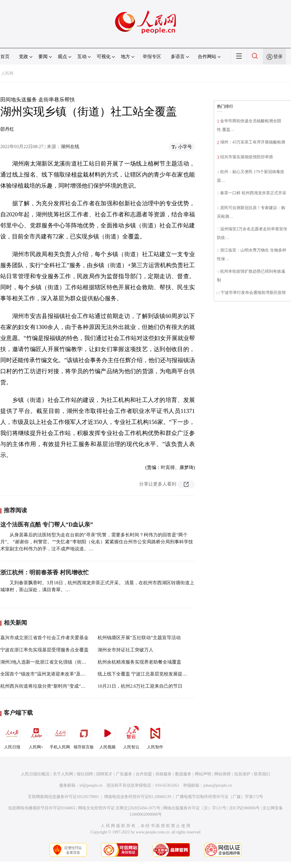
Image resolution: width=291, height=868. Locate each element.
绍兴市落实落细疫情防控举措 (247, 157)
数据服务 (183, 774)
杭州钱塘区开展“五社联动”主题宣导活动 (139, 638)
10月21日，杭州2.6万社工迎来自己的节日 (140, 686)
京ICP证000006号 (245, 808)
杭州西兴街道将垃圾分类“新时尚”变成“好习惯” (48, 686)
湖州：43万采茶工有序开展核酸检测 (253, 142)
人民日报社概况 (35, 774)
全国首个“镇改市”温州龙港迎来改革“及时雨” (46, 674)
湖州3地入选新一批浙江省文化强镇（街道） (46, 662)
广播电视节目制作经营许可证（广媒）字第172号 (219, 797)
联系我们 (262, 774)
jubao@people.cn (218, 785)
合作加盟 (144, 774)
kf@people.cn (91, 785)
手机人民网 (60, 736)
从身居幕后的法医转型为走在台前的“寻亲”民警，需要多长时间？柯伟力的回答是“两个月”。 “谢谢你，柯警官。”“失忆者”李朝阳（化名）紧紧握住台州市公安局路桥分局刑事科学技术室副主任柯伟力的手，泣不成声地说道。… (97, 542)
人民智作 (155, 736)
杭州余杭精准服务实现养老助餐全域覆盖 (139, 662)
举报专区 (152, 56)
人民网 (7, 73)
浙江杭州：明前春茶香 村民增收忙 (45, 572)
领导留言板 (84, 736)
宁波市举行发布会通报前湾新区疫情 (253, 293)
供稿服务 (164, 774)
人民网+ (36, 736)
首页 (5, 56)
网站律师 (222, 774)
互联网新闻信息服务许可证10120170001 (63, 797)
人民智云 (131, 736)
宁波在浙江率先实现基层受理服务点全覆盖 (44, 650)
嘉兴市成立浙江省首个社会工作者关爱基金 (44, 638)
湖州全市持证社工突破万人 (125, 650)
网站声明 (203, 774)
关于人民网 (63, 774)
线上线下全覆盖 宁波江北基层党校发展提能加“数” (149, 674)
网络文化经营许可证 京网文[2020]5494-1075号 (119, 808)
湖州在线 (70, 147)
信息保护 (242, 774)
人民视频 (107, 736)
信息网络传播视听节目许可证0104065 (42, 808)
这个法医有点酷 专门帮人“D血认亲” (47, 524)
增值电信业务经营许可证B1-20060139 (138, 797)
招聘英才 (104, 774)
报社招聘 (85, 774)
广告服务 (124, 774)
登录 (278, 56)
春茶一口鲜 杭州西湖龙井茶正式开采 (253, 193)
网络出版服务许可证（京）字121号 (195, 808)
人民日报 (12, 736)
